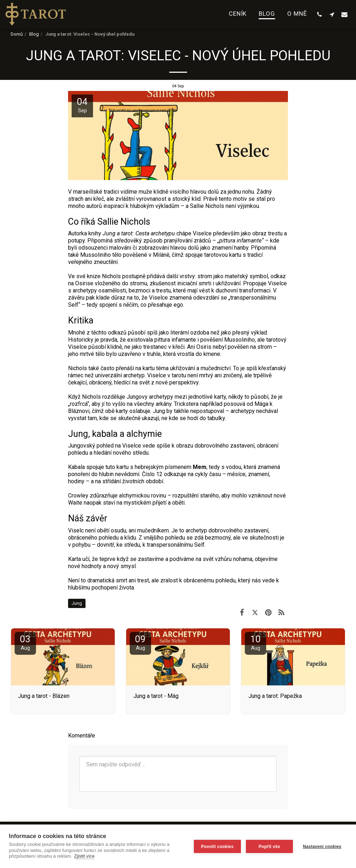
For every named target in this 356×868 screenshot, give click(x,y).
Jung (77, 603)
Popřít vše (269, 846)
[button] (319, 14)
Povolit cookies (216, 846)
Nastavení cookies (322, 846)
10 (256, 642)
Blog (34, 34)
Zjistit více (84, 856)
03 (25, 642)
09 (140, 642)
